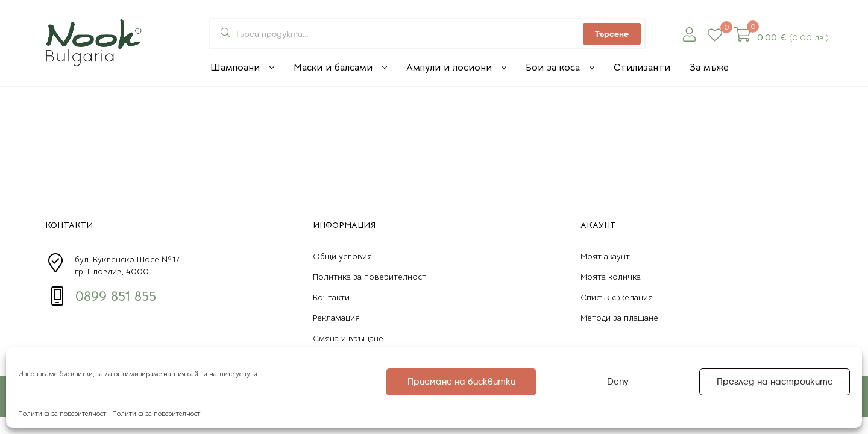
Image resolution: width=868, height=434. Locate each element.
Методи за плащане (619, 318)
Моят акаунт (605, 256)
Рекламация (336, 318)
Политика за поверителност (62, 413)
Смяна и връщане (348, 338)
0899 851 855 (116, 296)
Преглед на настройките (775, 382)
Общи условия (342, 256)
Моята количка (611, 277)
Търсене (612, 34)
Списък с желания (617, 297)
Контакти (331, 297)
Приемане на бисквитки (461, 382)
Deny (618, 382)
